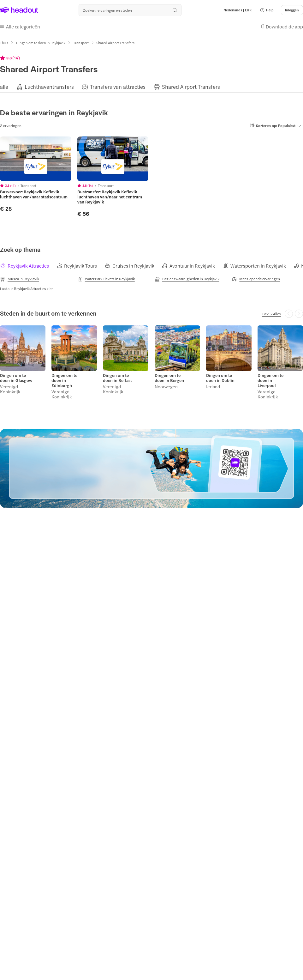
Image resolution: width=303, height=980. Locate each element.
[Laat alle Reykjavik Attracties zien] (27, 288)
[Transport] (81, 43)
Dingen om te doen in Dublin (220, 378)
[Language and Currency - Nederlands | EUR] (238, 10)
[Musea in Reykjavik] (20, 279)
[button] (267, 10)
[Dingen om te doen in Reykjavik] (41, 43)
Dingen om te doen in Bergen (169, 378)
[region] (151, 86)
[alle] (4, 87)
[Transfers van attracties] (118, 87)
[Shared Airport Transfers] (191, 87)
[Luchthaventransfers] (49, 87)
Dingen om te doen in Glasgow (16, 378)
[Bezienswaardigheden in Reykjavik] (187, 279)
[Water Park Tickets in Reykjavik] (106, 279)
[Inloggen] (292, 10)
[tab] (28, 266)
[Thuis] (4, 43)
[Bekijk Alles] (272, 314)
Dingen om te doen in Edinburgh (64, 380)
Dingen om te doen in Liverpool (270, 380)
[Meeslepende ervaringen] (256, 279)
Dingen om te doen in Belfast (117, 378)
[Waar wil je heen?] (130, 10)
